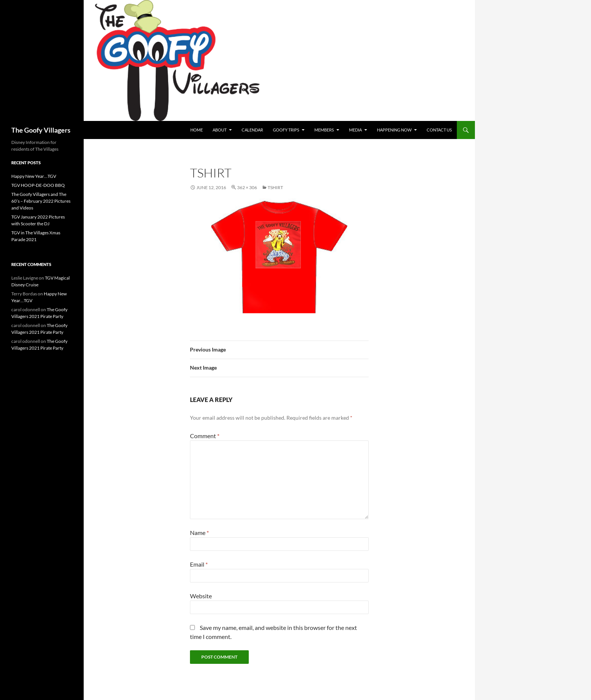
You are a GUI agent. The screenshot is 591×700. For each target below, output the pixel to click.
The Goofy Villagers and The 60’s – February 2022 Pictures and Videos (41, 201)
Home (197, 130)
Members (324, 130)
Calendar (252, 130)
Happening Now (394, 130)
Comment (205, 436)
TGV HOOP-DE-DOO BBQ (38, 185)
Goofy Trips (286, 130)
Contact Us (439, 130)
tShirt (275, 187)
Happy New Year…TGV (34, 176)
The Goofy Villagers (41, 130)
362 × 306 (247, 187)
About (220, 130)
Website (201, 596)
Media (355, 130)
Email (199, 564)
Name (199, 533)
